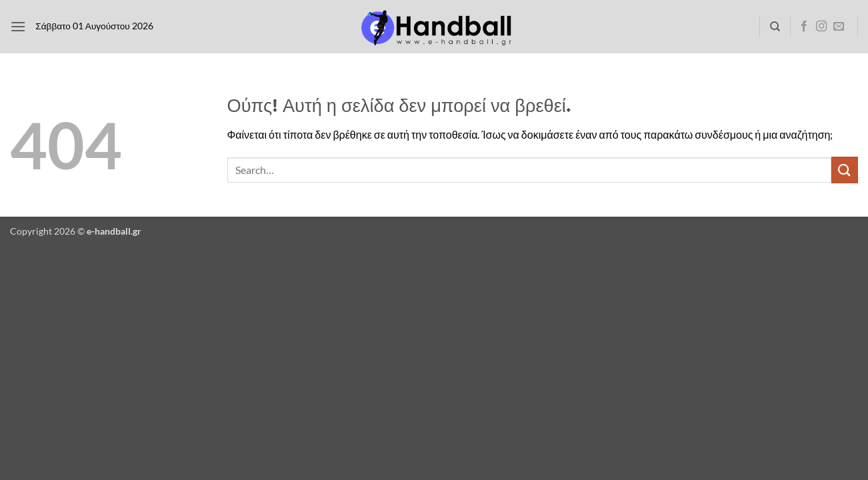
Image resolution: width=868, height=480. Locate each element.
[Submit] (845, 170)
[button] (18, 26)
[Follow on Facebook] (804, 27)
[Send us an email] (839, 27)
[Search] (775, 27)
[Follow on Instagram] (821, 27)
